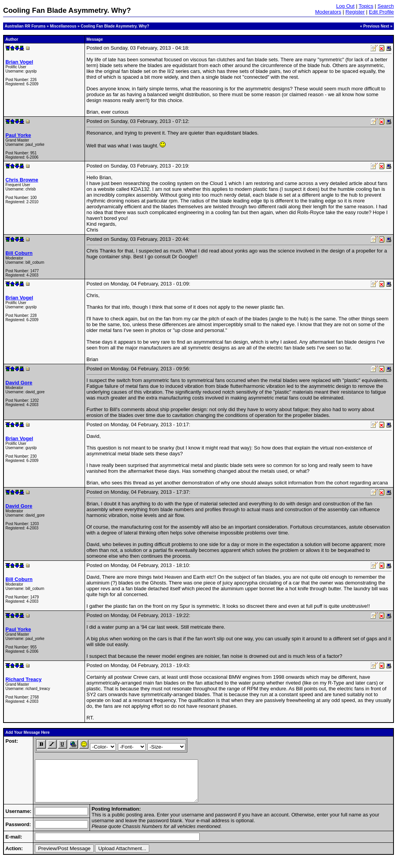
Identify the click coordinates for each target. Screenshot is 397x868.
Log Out (345, 6)
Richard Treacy (23, 679)
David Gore (19, 383)
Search (386, 6)
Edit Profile (381, 12)
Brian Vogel (19, 62)
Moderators (328, 12)
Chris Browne (22, 180)
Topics (366, 6)
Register (355, 12)
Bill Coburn (19, 253)
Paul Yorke (18, 135)
